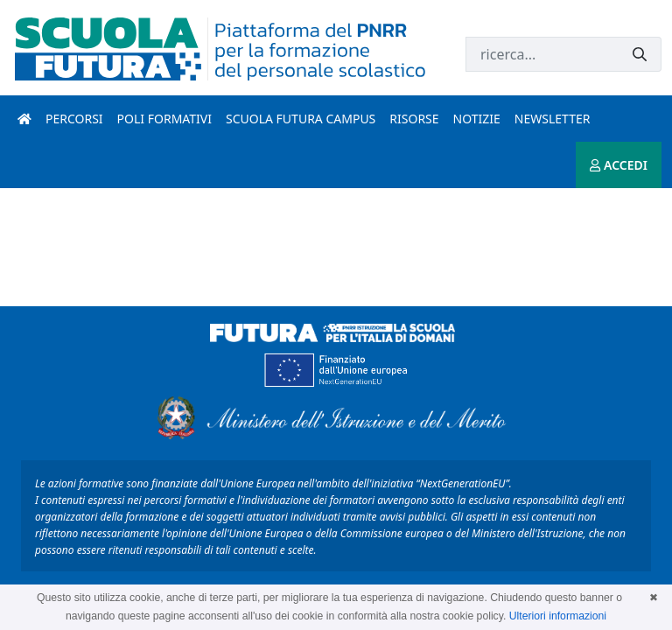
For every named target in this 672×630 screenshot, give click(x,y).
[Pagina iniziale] (24, 119)
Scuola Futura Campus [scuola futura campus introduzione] (301, 119)
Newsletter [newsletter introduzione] (553, 119)
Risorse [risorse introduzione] (414, 119)
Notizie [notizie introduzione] (477, 119)
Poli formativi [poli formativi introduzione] (164, 119)
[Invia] (640, 55)
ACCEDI (619, 165)
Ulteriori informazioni (558, 616)
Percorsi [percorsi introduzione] (74, 119)
